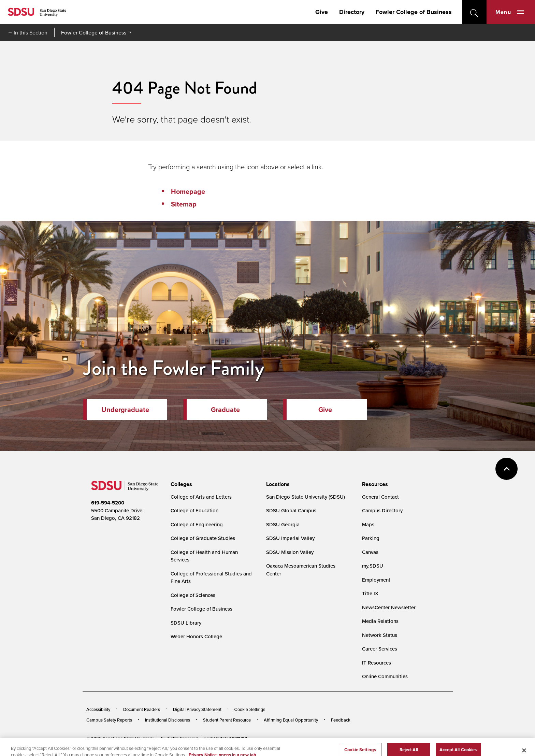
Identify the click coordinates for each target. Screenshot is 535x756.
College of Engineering (197, 524)
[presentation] (180, 484)
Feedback (341, 720)
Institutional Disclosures (168, 720)
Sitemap (184, 204)
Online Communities (385, 676)
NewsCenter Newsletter (389, 607)
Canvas (370, 552)
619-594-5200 (108, 503)
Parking (371, 538)
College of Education (194, 510)
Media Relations (380, 621)
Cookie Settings (250, 709)
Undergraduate (125, 410)
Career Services (380, 649)
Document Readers (142, 709)
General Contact (380, 497)
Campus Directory (382, 510)
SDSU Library (186, 623)
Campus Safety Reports (109, 720)
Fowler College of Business (414, 12)
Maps (368, 524)
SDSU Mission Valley (290, 552)
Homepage (188, 191)
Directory (352, 12)
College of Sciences (193, 595)
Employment (376, 580)
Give (322, 12)
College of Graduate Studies (203, 538)
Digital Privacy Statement (197, 709)
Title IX (370, 593)
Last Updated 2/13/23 (226, 738)
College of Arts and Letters (201, 497)
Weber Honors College (196, 636)
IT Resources (377, 663)
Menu (510, 12)
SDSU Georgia (283, 524)
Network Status (380, 635)
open (474, 12)
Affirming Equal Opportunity (291, 720)
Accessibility (98, 709)
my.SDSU (373, 566)
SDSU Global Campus (291, 510)
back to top (507, 469)
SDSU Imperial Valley (290, 538)
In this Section (31, 32)
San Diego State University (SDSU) (306, 497)
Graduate (225, 410)
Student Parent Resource (227, 720)
